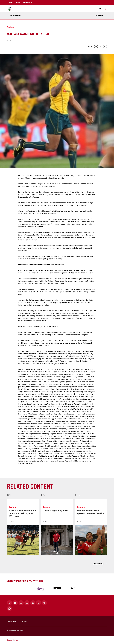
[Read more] (23, 527)
